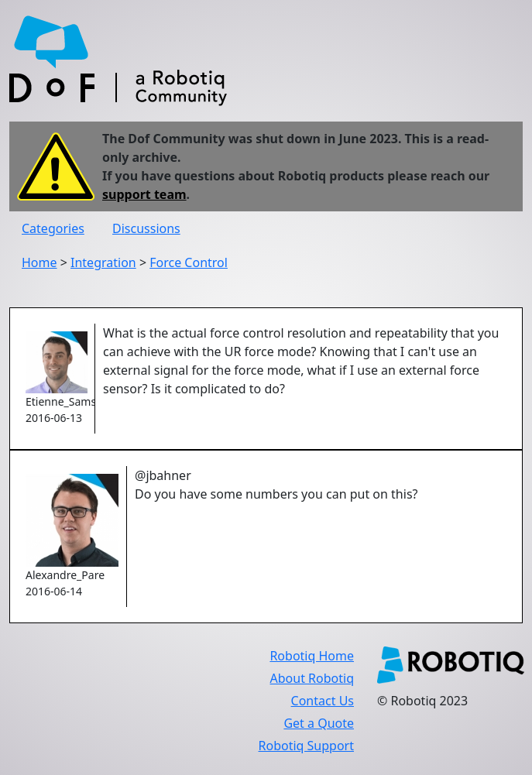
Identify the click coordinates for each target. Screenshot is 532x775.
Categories (53, 228)
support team (144, 194)
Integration (103, 262)
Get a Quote (319, 723)
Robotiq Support (306, 746)
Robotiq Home (312, 656)
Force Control (189, 262)
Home (39, 262)
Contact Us (323, 701)
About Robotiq (312, 678)
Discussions (146, 228)
